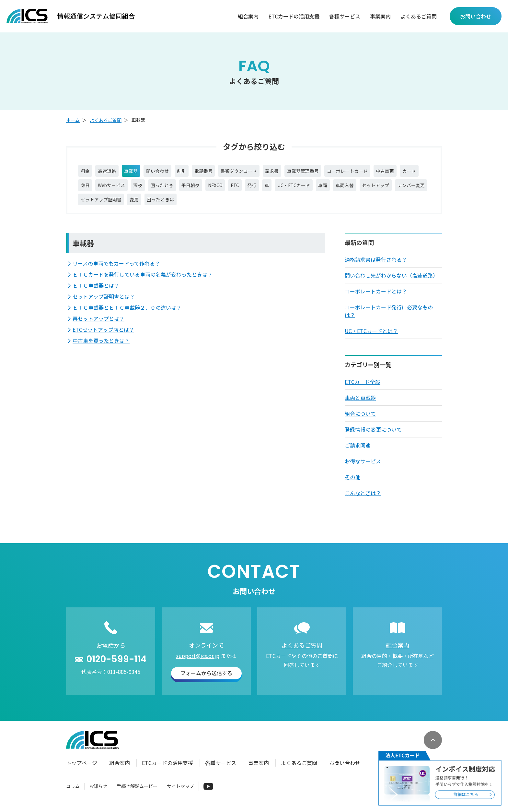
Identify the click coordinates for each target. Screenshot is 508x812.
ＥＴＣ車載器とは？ (96, 293)
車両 (418, 189)
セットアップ (127, 206)
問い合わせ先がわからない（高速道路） (391, 283)
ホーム (73, 120)
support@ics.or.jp (198, 663)
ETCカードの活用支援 (294, 16)
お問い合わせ (345, 770)
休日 (142, 189)
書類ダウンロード (264, 172)
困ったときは (285, 206)
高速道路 (112, 172)
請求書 (302, 172)
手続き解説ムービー (137, 794)
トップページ (82, 770)
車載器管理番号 (338, 172)
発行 (335, 189)
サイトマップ (180, 794)
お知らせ (98, 794)
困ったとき (231, 189)
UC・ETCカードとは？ (371, 339)
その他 (352, 485)
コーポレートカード (389, 172)
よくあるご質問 (419, 16)
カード (120, 189)
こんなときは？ (363, 501)
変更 (255, 206)
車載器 (140, 172)
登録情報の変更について (373, 437)
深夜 (203, 189)
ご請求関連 (358, 453)
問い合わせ (170, 172)
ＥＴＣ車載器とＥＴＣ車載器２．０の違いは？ (127, 315)
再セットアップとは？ (98, 326)
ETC (316, 189)
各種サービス (345, 16)
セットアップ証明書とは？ (104, 304)
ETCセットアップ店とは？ (103, 337)
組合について (360, 421)
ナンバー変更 (168, 206)
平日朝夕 (264, 189)
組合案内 (248, 16)
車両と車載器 (360, 405)
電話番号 (223, 172)
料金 (87, 172)
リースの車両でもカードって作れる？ (116, 271)
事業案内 (380, 16)
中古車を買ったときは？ (101, 348)
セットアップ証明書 (217, 206)
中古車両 (92, 189)
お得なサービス (363, 469)
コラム (73, 794)
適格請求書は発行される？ (376, 267)
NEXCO (293, 189)
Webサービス (173, 189)
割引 (198, 172)
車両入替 (92, 206)
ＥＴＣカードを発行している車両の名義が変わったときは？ (143, 282)
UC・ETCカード (384, 189)
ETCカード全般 (363, 389)
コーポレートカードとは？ (376, 299)
